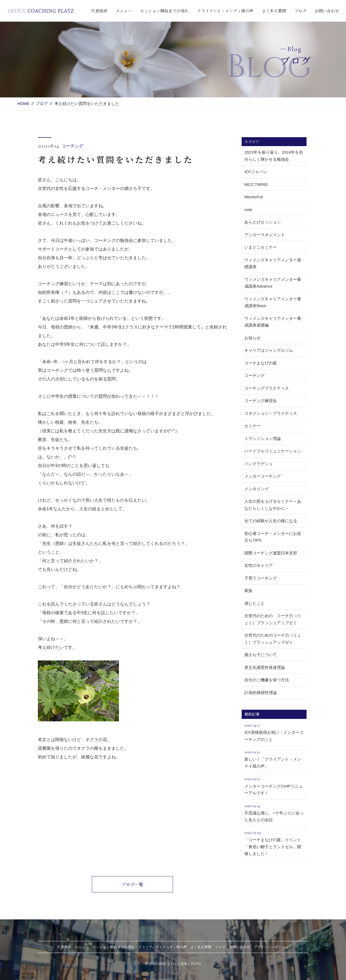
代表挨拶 (99, 11)
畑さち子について (261, 655)
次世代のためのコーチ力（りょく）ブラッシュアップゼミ (273, 639)
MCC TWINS (256, 184)
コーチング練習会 (261, 401)
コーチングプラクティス (267, 388)
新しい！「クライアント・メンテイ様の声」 (274, 758)
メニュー (124, 11)
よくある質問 (274, 11)
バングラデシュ (259, 464)
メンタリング (257, 489)
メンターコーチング (263, 476)
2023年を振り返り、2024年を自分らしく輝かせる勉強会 (274, 156)
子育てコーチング (261, 578)
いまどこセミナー (261, 247)
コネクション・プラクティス (271, 413)
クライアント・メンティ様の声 (225, 11)
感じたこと (254, 603)
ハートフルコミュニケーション (273, 451)
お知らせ (252, 338)
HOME (23, 103)
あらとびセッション (263, 222)
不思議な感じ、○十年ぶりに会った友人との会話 (274, 812)
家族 (248, 591)
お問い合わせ (327, 11)
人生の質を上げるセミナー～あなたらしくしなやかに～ (273, 505)
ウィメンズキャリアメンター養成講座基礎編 (273, 322)
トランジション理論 (263, 438)
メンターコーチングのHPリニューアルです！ (274, 785)
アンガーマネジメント (265, 235)
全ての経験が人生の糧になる (271, 521)
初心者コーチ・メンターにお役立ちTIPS (273, 537)
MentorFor (254, 197)
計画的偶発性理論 (261, 693)
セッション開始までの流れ (164, 11)
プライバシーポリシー (271, 947)
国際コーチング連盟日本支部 (271, 553)
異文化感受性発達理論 (265, 667)
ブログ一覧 (132, 884)
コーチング (72, 146)
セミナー (252, 426)
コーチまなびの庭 (261, 363)
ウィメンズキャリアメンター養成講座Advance (273, 283)
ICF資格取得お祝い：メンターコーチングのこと (274, 732)
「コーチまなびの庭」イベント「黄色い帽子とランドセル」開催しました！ (274, 842)
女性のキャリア (259, 565)
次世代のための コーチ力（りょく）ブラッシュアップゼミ (273, 619)
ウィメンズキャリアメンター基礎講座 (273, 263)
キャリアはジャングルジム (269, 350)
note (248, 210)
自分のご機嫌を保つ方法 (267, 680)
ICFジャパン (256, 172)
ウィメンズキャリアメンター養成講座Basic (273, 302)
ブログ (300, 11)
